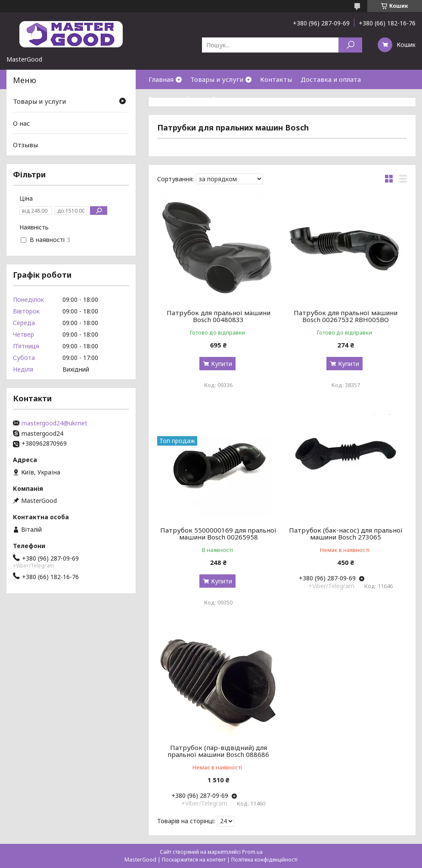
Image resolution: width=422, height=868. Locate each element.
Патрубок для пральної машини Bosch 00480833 (219, 316)
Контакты (276, 79)
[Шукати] (350, 45)
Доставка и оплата (331, 79)
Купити (222, 364)
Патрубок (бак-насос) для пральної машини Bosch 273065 (346, 533)
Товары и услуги (217, 79)
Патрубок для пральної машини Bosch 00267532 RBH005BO (346, 316)
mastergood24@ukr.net (54, 423)
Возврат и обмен (176, 99)
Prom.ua (252, 852)
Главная (161, 79)
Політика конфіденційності (264, 860)
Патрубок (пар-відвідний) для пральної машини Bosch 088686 (218, 751)
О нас (220, 99)
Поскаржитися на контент (194, 860)
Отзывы (25, 145)
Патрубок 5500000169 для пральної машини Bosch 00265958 (218, 533)
